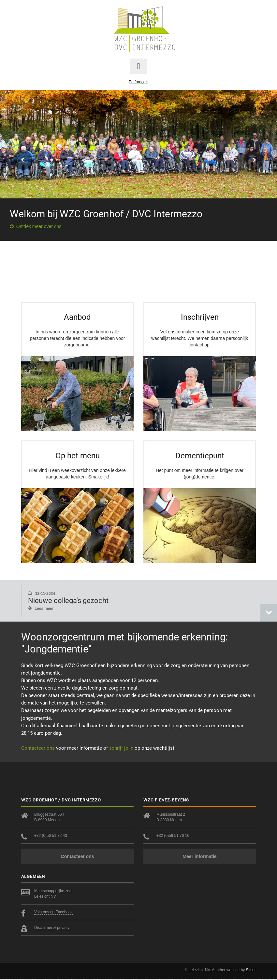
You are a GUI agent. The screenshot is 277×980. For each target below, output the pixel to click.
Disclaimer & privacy (52, 928)
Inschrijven (200, 317)
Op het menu (78, 456)
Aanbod (77, 317)
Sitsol (251, 971)
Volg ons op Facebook (53, 913)
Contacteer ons (38, 749)
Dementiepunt (200, 456)
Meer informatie (199, 857)
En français (138, 82)
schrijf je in (121, 749)
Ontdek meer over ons (36, 226)
